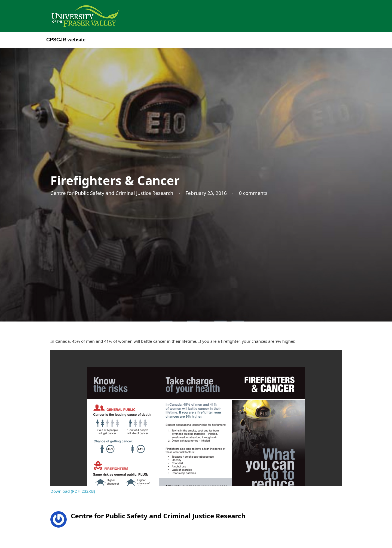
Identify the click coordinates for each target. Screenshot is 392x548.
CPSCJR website (66, 40)
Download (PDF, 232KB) (73, 491)
